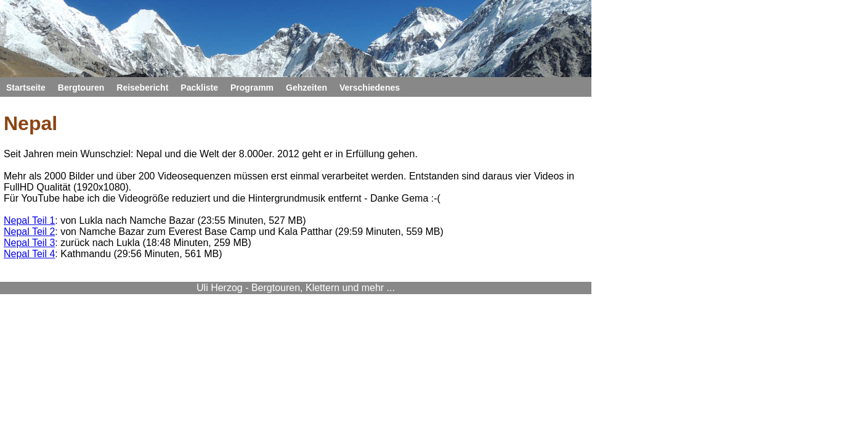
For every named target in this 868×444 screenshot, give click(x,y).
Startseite (170, 87)
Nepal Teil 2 (164, 248)
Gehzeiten (513, 87)
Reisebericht (312, 87)
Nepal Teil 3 (164, 261)
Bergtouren (237, 87)
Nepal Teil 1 (164, 233)
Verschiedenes (590, 87)
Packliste (382, 87)
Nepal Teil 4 (164, 275)
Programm (446, 87)
